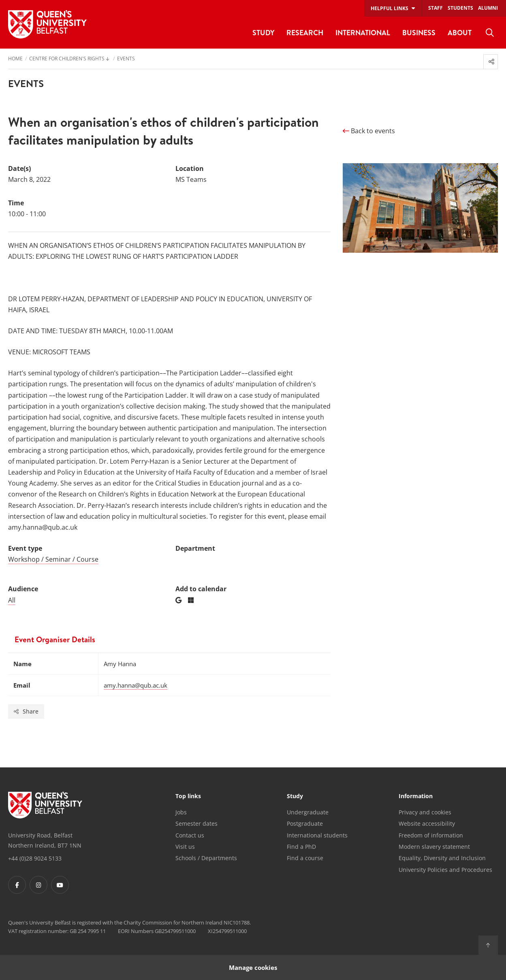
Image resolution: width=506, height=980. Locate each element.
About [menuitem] (460, 33)
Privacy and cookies (425, 812)
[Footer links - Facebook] (17, 885)
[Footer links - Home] (45, 805)
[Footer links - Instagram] (38, 885)
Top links (188, 797)
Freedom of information (431, 835)
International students (317, 835)
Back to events (369, 131)
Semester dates (196, 823)
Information (416, 797)
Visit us (185, 847)
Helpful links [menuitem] (390, 8)
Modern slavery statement (434, 847)
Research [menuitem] (305, 33)
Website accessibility (427, 823)
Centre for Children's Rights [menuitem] (67, 59)
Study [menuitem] (263, 33)
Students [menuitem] (460, 8)
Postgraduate (305, 823)
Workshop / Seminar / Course (53, 559)
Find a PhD (301, 847)
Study (295, 797)
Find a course (305, 858)
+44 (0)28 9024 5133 (35, 858)
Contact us (190, 835)
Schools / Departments (206, 858)
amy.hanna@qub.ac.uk (136, 685)
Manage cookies (253, 967)
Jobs (181, 812)
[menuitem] (490, 33)
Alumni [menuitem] (488, 8)
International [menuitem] (363, 33)
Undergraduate (308, 812)
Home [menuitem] (15, 59)
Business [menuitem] (419, 33)
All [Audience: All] (12, 600)
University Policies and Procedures (445, 870)
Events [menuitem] (126, 59)
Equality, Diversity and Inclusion (442, 858)
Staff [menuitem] (436, 8)
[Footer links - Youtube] (60, 885)
